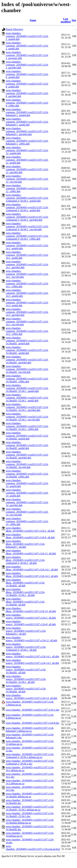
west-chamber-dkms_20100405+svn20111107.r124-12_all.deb (31, 552)
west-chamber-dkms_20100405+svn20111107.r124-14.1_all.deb (32, 568)
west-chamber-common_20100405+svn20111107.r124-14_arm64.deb (27, 483)
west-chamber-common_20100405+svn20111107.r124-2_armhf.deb (27, 46)
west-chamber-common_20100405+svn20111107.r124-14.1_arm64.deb (27, 245)
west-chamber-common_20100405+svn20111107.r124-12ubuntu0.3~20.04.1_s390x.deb (27, 236)
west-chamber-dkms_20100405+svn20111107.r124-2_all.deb (30, 529)
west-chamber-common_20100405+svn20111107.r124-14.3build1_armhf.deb (27, 350)
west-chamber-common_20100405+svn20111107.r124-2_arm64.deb (27, 36)
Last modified (66, 20)
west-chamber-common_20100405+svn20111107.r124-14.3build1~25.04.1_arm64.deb (27, 388)
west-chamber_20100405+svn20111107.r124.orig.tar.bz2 (33, 848)
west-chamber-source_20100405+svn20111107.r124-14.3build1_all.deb (26, 670)
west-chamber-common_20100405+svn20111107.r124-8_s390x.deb (27, 103)
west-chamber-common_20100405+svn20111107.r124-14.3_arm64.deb (27, 293)
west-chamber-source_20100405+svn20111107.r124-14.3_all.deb (32, 662)
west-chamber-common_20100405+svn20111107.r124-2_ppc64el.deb (27, 65)
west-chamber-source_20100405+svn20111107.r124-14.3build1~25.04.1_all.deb (26, 679)
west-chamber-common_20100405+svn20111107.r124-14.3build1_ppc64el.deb (27, 360)
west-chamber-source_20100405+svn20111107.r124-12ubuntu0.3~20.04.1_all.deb (26, 647)
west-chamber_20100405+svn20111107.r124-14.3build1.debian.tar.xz (30, 795)
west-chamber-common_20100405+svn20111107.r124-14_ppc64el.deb (27, 502)
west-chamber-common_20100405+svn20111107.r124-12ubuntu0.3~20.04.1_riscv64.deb (27, 226)
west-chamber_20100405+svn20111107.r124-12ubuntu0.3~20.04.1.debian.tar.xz (30, 756)
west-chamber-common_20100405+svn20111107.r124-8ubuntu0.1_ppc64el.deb (27, 131)
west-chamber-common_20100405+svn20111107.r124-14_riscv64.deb (27, 512)
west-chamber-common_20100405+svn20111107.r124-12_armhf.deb (27, 160)
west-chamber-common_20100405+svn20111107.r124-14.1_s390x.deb (27, 284)
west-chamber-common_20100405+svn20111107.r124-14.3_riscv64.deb (27, 322)
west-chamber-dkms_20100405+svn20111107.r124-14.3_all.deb (32, 575)
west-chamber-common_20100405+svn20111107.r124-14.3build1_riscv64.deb (27, 369)
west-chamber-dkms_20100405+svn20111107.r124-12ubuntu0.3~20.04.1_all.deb (25, 560)
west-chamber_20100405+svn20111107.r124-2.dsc (33, 710)
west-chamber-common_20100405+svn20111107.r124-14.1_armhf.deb (27, 255)
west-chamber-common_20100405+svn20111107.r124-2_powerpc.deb (27, 55)
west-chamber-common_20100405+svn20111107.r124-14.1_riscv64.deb (27, 274)
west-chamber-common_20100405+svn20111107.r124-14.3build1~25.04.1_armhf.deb (27, 398)
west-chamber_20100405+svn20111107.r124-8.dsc (33, 723)
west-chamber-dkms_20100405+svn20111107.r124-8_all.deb (30, 536)
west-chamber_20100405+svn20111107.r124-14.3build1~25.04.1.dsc (30, 815)
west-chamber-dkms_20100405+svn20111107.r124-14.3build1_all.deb (25, 583)
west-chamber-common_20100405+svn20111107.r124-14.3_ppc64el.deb (27, 312)
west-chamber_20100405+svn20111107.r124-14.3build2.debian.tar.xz (30, 821)
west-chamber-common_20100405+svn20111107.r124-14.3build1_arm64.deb (27, 341)
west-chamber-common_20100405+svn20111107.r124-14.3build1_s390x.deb (27, 379)
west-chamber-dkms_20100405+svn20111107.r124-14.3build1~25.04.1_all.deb (25, 592)
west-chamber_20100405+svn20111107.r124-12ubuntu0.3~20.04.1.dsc (30, 762)
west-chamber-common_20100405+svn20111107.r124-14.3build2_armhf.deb (27, 445)
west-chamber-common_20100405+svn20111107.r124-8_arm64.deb (27, 74)
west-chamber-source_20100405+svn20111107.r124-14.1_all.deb (32, 655)
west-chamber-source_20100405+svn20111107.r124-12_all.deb (31, 639)
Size (74, 20)
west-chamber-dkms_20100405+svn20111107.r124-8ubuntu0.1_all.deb (25, 544)
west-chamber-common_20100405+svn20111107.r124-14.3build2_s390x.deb (27, 474)
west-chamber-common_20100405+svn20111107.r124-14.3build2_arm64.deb (27, 436)
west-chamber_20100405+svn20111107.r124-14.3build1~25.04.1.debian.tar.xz (30, 808)
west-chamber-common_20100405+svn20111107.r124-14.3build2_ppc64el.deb (27, 455)
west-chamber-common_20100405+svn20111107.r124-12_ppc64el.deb (27, 169)
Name (33, 20)
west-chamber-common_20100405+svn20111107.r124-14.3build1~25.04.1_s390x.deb (27, 426)
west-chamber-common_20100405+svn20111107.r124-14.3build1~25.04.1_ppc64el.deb (27, 407)
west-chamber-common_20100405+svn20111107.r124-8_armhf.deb (27, 84)
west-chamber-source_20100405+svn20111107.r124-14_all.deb (31, 697)
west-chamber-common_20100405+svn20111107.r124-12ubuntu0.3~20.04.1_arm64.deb (27, 198)
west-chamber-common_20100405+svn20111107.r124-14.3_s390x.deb (27, 331)
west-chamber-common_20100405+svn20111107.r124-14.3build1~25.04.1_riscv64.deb (27, 417)
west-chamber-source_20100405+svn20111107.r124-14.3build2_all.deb (26, 689)
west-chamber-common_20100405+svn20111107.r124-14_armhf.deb (27, 493)
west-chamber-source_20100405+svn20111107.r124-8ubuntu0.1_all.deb (26, 631)
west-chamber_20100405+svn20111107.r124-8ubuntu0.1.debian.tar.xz (30, 729)
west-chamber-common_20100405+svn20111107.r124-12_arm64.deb (27, 150)
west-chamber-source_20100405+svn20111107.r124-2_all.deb (31, 616)
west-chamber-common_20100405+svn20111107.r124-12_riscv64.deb (27, 179)
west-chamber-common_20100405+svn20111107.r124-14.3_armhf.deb (27, 303)
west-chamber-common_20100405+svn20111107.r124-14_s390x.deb (27, 521)
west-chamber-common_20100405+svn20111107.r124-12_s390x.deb (27, 188)
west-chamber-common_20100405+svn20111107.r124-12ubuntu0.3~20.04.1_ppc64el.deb (27, 217)
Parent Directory (14, 29)
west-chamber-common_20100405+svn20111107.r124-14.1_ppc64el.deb (27, 264)
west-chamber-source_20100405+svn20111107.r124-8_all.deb (31, 623)
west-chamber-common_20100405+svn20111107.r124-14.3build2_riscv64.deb (27, 464)
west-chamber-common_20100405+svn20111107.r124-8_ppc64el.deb (27, 93)
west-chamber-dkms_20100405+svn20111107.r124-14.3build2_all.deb (25, 602)
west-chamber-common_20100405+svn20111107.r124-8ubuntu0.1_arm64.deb (27, 112)
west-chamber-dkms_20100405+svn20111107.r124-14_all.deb (31, 610)
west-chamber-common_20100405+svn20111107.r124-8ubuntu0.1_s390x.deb (27, 141)
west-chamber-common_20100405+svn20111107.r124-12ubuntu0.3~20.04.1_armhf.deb (27, 207)
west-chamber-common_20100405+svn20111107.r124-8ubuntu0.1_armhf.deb (27, 122)
